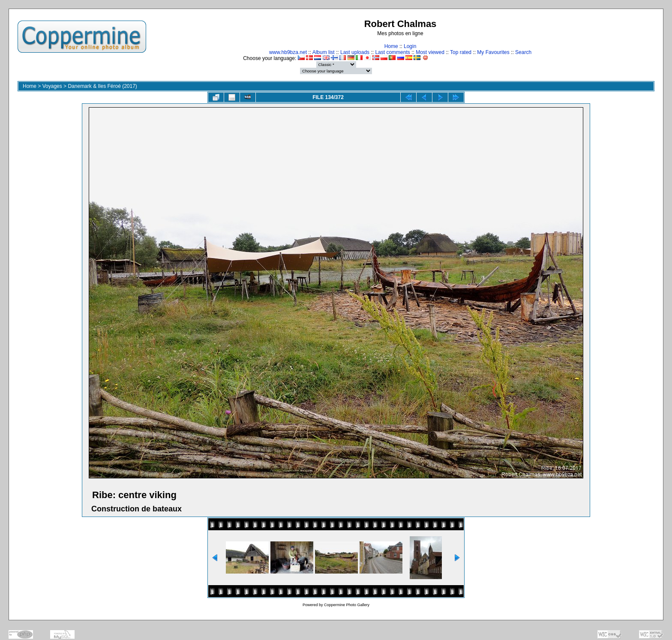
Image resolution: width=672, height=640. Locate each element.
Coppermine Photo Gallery (347, 605)
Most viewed (430, 52)
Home (391, 46)
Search (523, 52)
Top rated (461, 52)
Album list (324, 52)
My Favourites (493, 52)
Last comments (392, 52)
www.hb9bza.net (288, 52)
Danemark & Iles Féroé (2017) (102, 86)
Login (410, 46)
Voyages (52, 86)
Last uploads (355, 52)
